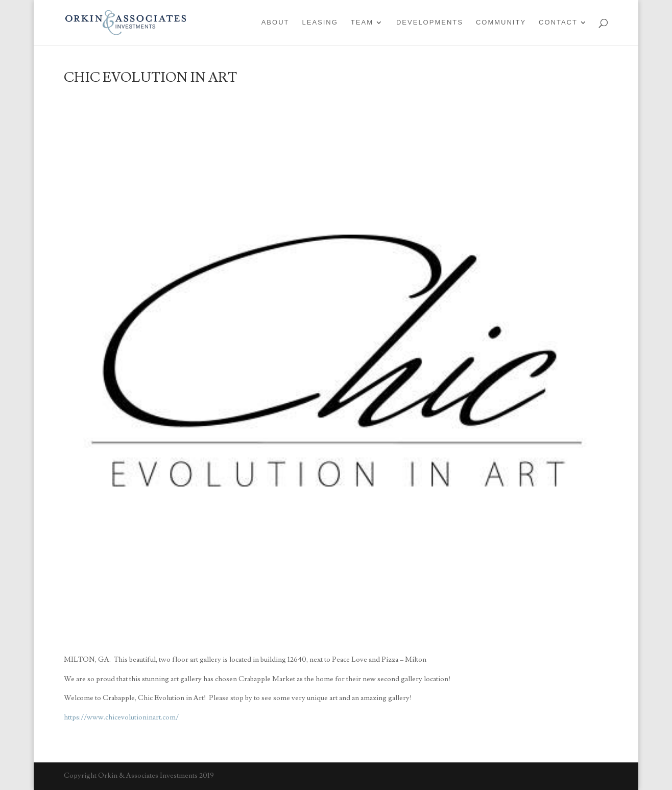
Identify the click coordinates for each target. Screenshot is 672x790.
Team (362, 22)
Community (501, 22)
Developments (430, 22)
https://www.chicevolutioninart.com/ (121, 717)
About (275, 22)
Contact (558, 22)
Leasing (320, 22)
